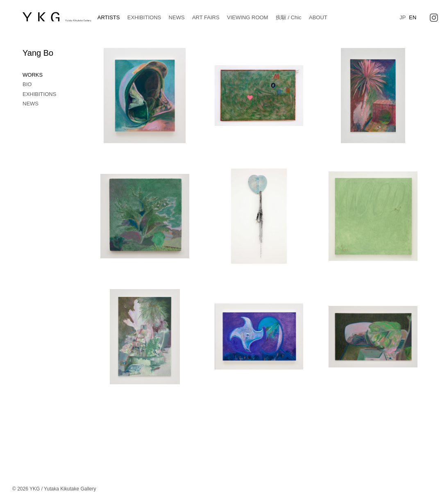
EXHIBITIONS (144, 17)
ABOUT (318, 17)
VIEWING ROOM (247, 17)
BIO (27, 84)
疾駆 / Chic (289, 17)
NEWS (177, 17)
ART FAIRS (206, 17)
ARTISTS (109, 17)
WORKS (33, 75)
